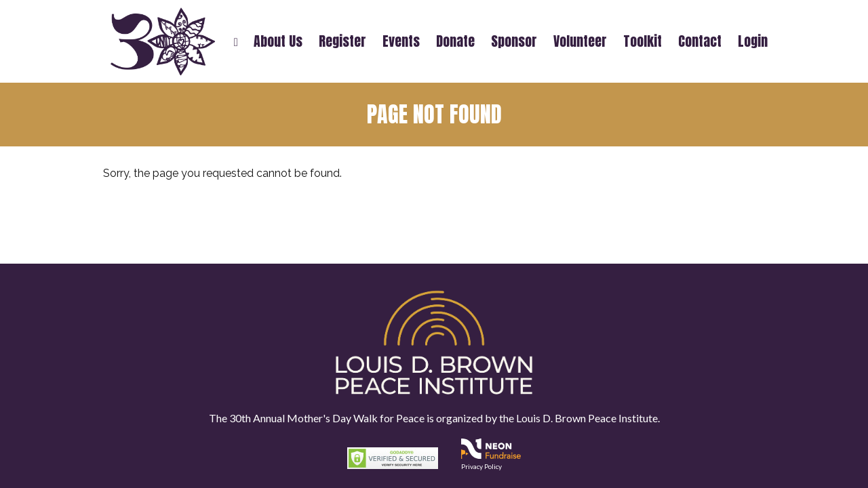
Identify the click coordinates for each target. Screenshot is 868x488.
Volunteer (580, 41)
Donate (455, 41)
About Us (278, 41)
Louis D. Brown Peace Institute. (587, 418)
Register (342, 41)
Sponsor (514, 41)
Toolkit (643, 41)
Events (401, 41)
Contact (700, 41)
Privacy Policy (481, 466)
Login (753, 41)
